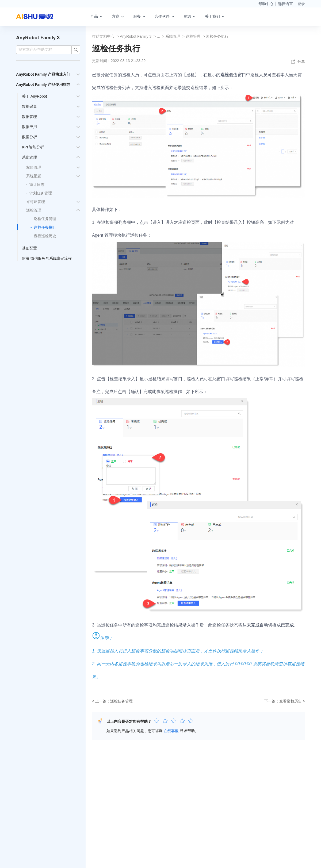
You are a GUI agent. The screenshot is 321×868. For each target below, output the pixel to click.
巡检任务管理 (45, 219)
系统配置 (34, 176)
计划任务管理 (41, 193)
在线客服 (171, 731)
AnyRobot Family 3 (38, 38)
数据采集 (29, 106)
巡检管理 (34, 210)
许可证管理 (36, 202)
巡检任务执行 (45, 227)
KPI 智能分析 (33, 147)
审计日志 (37, 185)
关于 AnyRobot (34, 96)
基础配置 (29, 248)
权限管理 (34, 167)
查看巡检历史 (45, 236)
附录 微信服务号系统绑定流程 (47, 258)
